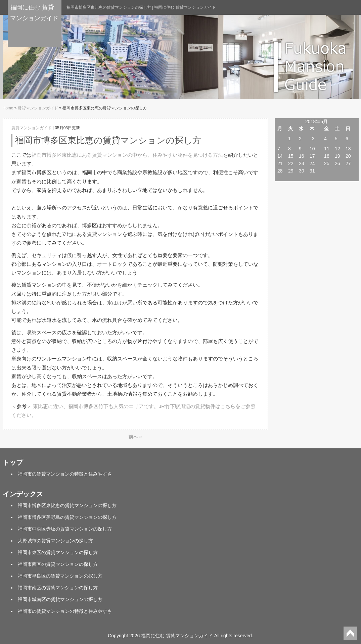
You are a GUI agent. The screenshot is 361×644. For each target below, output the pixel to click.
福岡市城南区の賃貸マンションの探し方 (60, 599)
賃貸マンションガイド (38, 108)
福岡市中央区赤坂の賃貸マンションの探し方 (65, 529)
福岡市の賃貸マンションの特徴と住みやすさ (65, 474)
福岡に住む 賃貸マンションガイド (34, 13)
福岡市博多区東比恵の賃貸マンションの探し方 (67, 505)
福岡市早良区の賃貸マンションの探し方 (60, 576)
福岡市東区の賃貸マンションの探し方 (58, 552)
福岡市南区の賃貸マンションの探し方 (58, 588)
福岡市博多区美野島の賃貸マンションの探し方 (67, 517)
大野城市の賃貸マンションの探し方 (55, 541)
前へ (133, 437)
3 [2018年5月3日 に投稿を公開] (313, 139)
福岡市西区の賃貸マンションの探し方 (58, 564)
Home (8, 108)
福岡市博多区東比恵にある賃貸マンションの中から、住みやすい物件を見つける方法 (127, 155)
